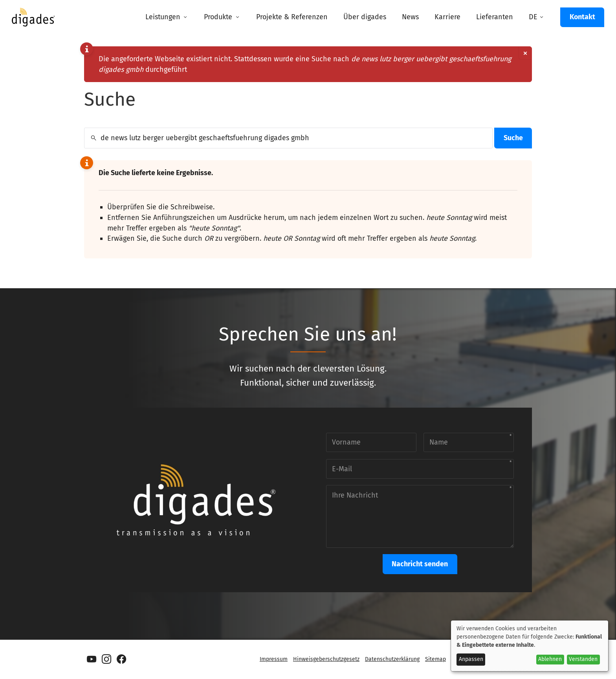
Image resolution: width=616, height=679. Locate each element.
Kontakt (582, 17)
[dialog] (530, 646)
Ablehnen (550, 659)
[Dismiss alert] (525, 53)
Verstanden (583, 659)
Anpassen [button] (471, 659)
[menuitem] (167, 17)
